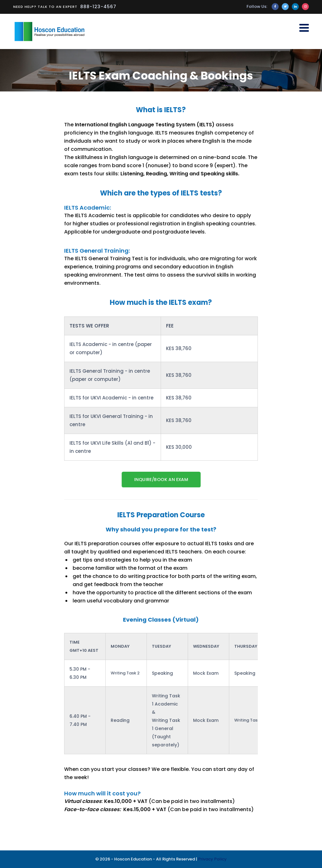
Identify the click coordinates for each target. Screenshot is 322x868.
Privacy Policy (212, 859)
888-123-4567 (98, 7)
